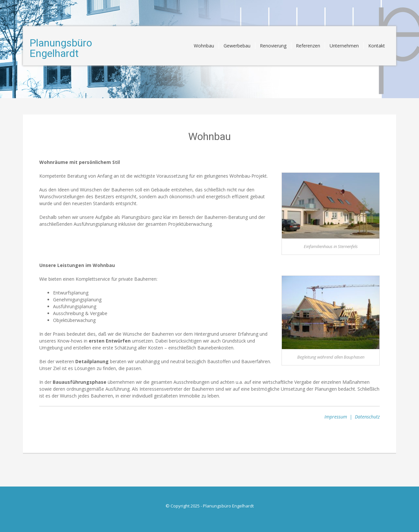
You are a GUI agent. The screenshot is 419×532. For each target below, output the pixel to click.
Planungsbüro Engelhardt (61, 48)
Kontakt (377, 46)
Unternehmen (344, 46)
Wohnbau (204, 46)
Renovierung (273, 46)
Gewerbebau (237, 46)
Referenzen (308, 46)
